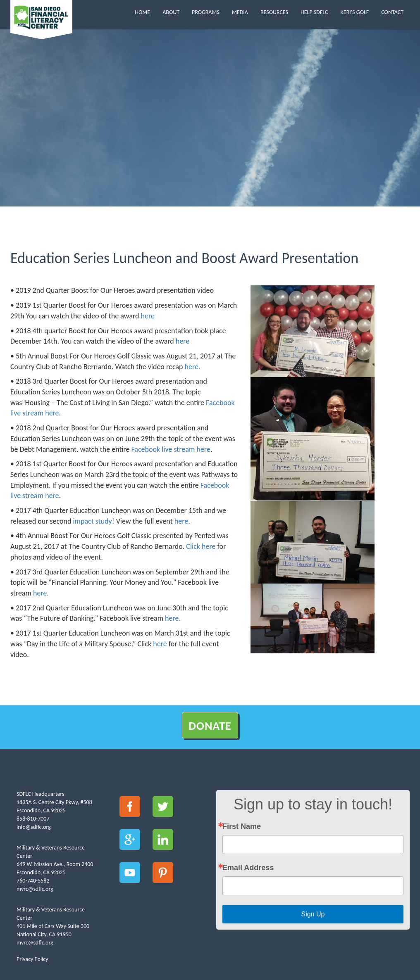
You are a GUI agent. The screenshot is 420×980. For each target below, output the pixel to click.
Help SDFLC (314, 12)
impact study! (93, 521)
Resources (274, 12)
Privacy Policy (32, 959)
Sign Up (313, 914)
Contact (392, 12)
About (171, 12)
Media (240, 12)
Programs (206, 12)
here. (193, 367)
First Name (242, 826)
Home (142, 12)
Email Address (248, 868)
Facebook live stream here (171, 449)
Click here (201, 546)
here (148, 316)
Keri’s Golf (355, 12)
